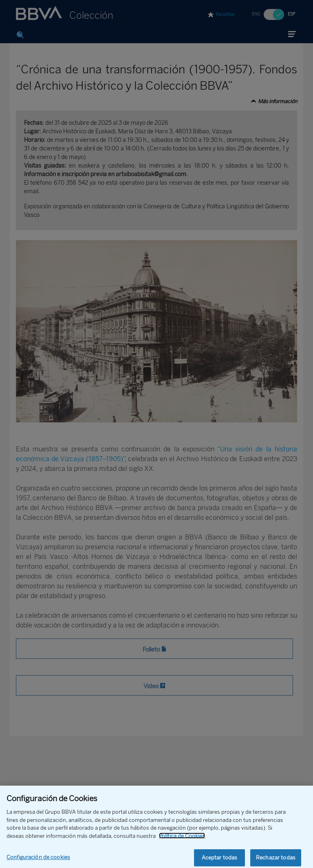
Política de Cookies (182, 841)
